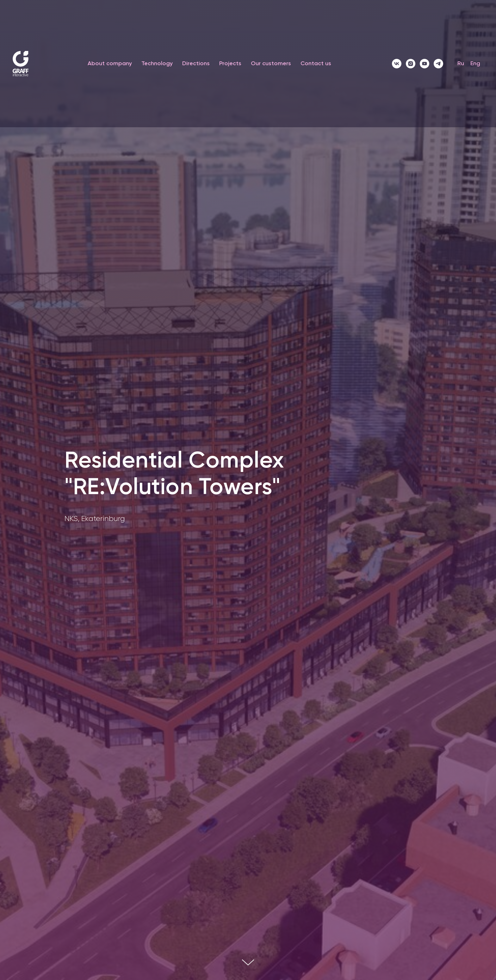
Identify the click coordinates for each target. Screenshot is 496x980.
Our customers (271, 64)
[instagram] (411, 64)
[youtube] (425, 64)
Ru (461, 64)
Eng (475, 64)
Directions (196, 64)
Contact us (316, 64)
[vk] (397, 64)
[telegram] (438, 64)
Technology (157, 64)
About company (110, 64)
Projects (230, 64)
